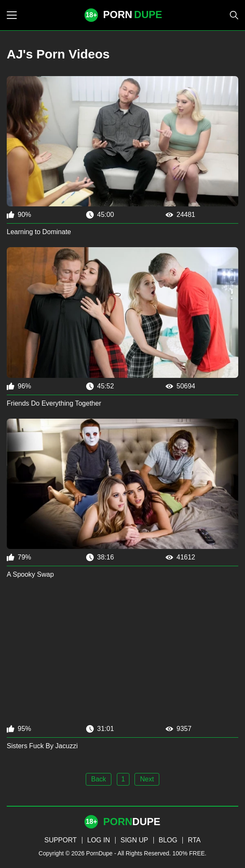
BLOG (168, 840)
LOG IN (99, 840)
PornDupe (99, 853)
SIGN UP (134, 840)
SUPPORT (60, 840)
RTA (194, 840)
